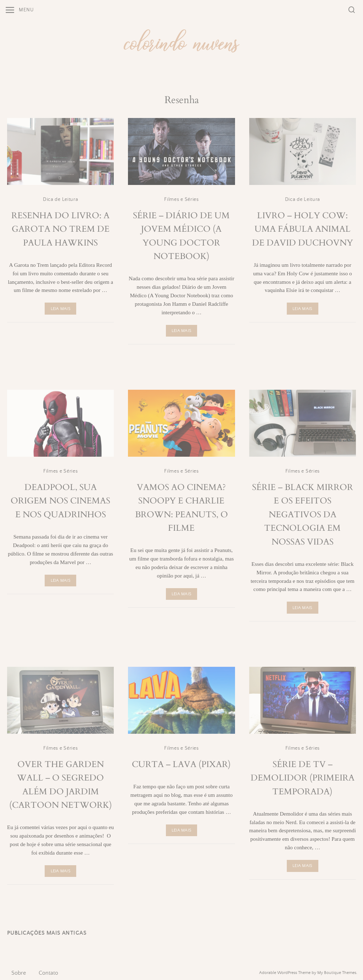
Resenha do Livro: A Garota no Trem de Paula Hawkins (60, 229)
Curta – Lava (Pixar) (181, 764)
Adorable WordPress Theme (285, 973)
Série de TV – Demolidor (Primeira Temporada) (303, 778)
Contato (48, 973)
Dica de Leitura (61, 199)
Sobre (19, 973)
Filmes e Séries (181, 199)
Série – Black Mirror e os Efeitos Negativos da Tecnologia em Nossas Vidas (303, 515)
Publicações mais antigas (47, 933)
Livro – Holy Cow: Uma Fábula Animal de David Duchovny (303, 229)
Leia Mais (61, 309)
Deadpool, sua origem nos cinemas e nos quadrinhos (60, 501)
